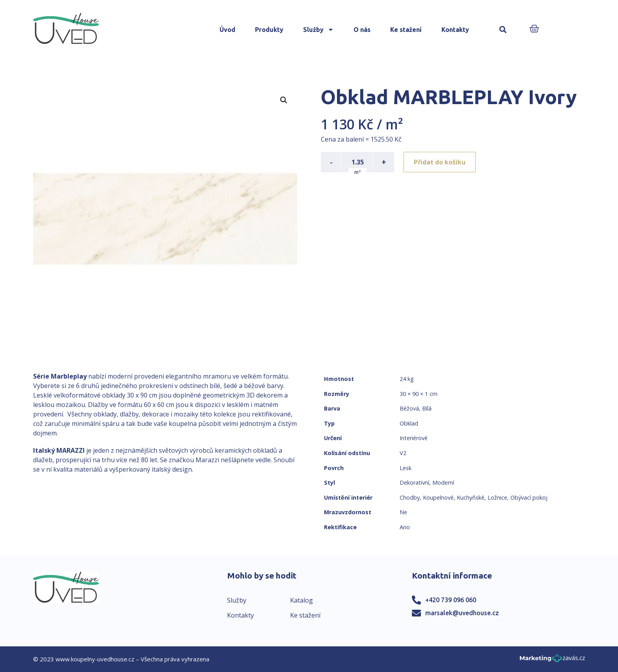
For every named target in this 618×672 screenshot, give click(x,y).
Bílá (427, 408)
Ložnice (497, 497)
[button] (503, 30)
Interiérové (414, 438)
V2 (403, 453)
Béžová (409, 408)
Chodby (410, 497)
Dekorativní (414, 483)
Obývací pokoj (529, 497)
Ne (403, 512)
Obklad (409, 423)
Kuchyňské (471, 497)
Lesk (406, 468)
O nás (362, 30)
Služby (318, 30)
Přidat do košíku (440, 162)
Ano (405, 527)
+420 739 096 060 (451, 600)
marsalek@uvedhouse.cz (462, 613)
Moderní (443, 483)
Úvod (227, 30)
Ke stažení (406, 30)
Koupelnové (438, 497)
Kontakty (455, 30)
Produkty (269, 30)
